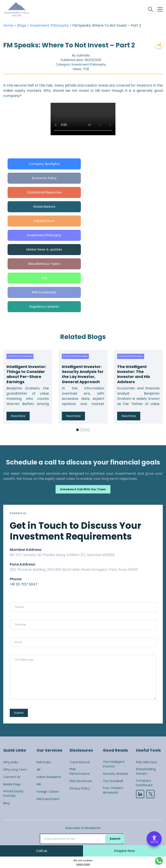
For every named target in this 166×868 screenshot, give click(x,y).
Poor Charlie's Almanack (113, 790)
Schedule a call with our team (83, 489)
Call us (42, 851)
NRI (39, 784)
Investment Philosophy (49, 25)
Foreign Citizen (48, 792)
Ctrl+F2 (154, 842)
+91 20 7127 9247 (24, 584)
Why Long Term (15, 770)
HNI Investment (48, 799)
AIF (39, 770)
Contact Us (12, 777)
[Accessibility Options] (154, 839)
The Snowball (113, 781)
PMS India (44, 762)
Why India (11, 762)
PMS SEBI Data (146, 762)
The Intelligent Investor (114, 764)
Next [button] (158, 387)
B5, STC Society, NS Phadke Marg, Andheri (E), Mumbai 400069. (62, 555)
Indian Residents (49, 777)
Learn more (83, 864)
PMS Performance (80, 771)
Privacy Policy (80, 788)
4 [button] (89, 430)
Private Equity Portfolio (13, 793)
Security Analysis (115, 774)
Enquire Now (124, 851)
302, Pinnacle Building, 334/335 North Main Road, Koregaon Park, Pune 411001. (74, 570)
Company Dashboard (144, 783)
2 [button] (81, 430)
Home (8, 25)
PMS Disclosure (81, 781)
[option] (28, 387)
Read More (18, 416)
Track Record (80, 762)
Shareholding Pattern (146, 771)
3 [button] (85, 430)
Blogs (22, 25)
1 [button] (77, 430)
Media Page (12, 784)
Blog (6, 803)
